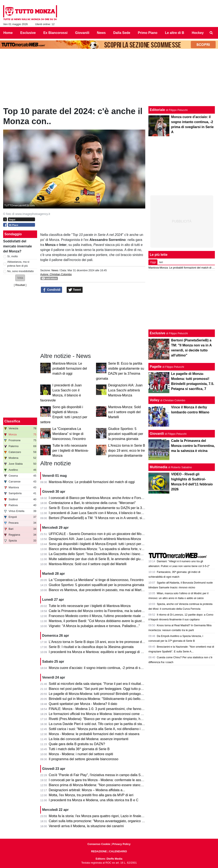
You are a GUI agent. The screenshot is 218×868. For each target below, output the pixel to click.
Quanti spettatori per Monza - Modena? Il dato (83, 704)
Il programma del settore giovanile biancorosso (84, 759)
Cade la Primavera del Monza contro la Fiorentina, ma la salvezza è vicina (104, 611)
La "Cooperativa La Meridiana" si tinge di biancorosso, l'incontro (69, 434)
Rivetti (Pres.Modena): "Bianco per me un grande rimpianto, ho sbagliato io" (105, 719)
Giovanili (157, 434)
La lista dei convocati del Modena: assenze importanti (89, 739)
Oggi (153, 262)
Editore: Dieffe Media (109, 859)
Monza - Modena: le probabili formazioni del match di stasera (94, 734)
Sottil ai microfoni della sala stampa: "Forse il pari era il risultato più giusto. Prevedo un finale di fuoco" (124, 684)
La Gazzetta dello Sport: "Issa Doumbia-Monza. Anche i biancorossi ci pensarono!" (110, 554)
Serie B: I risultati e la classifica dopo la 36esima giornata (91, 647)
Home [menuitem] (8, 33)
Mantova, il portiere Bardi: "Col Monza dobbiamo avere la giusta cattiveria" (104, 621)
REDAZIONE (99, 851)
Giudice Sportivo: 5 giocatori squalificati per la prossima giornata (126, 434)
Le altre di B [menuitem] (175, 33)
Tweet (75, 290)
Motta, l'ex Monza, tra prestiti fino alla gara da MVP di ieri (91, 795)
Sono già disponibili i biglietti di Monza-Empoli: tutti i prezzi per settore (101, 544)
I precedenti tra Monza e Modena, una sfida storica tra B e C (94, 800)
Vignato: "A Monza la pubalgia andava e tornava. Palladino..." (94, 626)
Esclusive (157, 333)
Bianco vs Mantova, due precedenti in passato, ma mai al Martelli (97, 590)
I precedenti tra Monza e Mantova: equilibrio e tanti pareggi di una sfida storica (107, 652)
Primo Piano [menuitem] (147, 33)
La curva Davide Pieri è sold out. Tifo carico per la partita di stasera (99, 724)
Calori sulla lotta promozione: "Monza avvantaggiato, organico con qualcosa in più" (110, 821)
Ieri (161, 262)
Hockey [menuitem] (198, 33)
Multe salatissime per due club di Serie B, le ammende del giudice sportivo (104, 559)
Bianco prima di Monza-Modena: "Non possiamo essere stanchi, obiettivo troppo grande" (115, 785)
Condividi (52, 290)
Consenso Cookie (99, 844)
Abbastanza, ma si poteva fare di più (18, 264)
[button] (20, 278)
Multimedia (158, 467)
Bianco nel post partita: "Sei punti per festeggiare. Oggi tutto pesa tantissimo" (106, 689)
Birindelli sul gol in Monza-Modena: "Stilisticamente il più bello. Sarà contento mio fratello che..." (120, 699)
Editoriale (157, 110)
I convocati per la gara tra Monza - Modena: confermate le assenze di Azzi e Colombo (112, 780)
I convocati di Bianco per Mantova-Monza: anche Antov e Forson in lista (102, 498)
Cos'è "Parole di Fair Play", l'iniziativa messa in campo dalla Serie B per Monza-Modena (114, 775)
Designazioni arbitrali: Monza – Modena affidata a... (87, 790)
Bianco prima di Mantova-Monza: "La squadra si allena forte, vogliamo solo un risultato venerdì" (120, 549)
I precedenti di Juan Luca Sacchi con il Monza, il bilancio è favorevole (100, 513)
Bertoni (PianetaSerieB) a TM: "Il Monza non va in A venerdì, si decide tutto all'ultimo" (112, 518)
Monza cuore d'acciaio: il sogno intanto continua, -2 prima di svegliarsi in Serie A (108, 668)
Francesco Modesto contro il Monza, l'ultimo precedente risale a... (98, 616)
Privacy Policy (121, 844)
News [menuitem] (101, 33)
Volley (154, 400)
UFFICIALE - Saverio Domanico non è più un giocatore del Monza (98, 534)
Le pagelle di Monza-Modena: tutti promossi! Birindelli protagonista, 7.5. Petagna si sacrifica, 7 (119, 694)
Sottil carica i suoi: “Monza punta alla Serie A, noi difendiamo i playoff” (101, 729)
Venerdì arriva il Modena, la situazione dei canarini (86, 826)
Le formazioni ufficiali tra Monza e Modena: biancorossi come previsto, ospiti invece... (112, 714)
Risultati (20, 285)
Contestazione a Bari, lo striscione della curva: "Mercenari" (92, 503)
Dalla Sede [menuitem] (122, 33)
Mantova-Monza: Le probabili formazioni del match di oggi (70, 368)
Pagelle (156, 367)
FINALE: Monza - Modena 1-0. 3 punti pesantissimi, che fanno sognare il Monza (108, 709)
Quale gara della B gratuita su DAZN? (77, 744)
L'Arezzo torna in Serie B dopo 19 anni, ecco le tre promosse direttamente (127, 451)
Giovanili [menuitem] (82, 33)
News (55, 270)
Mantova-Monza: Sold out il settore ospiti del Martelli (125, 412)
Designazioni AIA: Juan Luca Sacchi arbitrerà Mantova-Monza (125, 390)
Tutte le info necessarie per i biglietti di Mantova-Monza (71, 451)
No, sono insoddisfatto (21, 271)
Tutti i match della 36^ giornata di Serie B (79, 749)
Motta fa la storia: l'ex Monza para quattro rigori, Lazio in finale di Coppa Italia (106, 816)
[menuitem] (211, 33)
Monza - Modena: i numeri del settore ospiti (81, 754)
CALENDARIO (118, 851)
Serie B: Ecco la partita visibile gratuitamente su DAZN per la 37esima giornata (107, 508)
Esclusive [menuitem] (28, 33)
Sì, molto (13, 256)
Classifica (12, 421)
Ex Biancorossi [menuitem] (56, 33)
